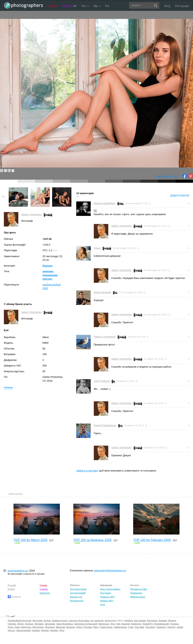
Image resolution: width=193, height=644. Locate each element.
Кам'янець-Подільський (86, 624)
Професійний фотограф (19, 620)
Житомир (39, 624)
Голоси (8, 388)
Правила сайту (107, 597)
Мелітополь (38, 627)
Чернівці (54, 630)
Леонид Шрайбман (105, 203)
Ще (97, 6)
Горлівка (12, 624)
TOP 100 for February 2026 (152, 540)
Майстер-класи (138, 597)
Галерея (69, 6)
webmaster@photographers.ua (110, 571)
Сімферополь (120, 627)
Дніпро (20, 624)
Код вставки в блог (167, 176)
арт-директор (97, 620)
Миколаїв (60, 627)
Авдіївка (129, 620)
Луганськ (174, 624)
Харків (180, 627)
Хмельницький (23, 630)
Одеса (79, 627)
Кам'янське (104, 624)
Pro (107, 6)
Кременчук (136, 624)
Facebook (14, 597)
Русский (12, 585)
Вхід (167, 6)
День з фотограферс (110, 589)
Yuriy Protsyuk (102, 381)
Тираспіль (161, 627)
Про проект (105, 593)
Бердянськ (152, 620)
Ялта (62, 630)
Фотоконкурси (77, 601)
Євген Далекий (102, 292)
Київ (118, 624)
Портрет (48, 266)
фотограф (37, 620)
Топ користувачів (78, 589)
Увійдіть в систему (87, 471)
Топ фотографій (78, 593)
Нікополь (71, 627)
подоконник (50, 275)
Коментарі (45, 593)
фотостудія (110, 620)
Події (102, 604)
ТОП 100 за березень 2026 (92, 540)
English (11, 589)
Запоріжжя (50, 624)
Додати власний (180, 195)
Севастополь (106, 627)
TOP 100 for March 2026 (30, 540)
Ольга (97, 248)
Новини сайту (107, 601)
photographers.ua (18, 571)
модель (47, 620)
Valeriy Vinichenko (31, 214)
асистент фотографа (79, 620)
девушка (48, 271)
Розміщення (136, 593)
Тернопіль (150, 627)
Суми (131, 627)
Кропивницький (161, 624)
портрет (47, 279)
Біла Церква (140, 620)
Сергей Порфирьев (105, 425)
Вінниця (172, 620)
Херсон (11, 630)
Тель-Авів (139, 627)
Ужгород (171, 627)
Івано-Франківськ (65, 624)
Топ (85, 6)
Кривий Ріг (148, 624)
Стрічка (52, 6)
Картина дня (76, 597)
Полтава (88, 627)
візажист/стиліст (60, 620)
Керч (113, 624)
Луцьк (11, 627)
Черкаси (36, 630)
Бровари (163, 620)
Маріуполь (26, 627)
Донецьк (29, 624)
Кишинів (126, 624)
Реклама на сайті (139, 589)
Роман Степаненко (105, 337)
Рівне (96, 627)
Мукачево (50, 627)
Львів (17, 627)
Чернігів (45, 630)
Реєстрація (182, 6)
